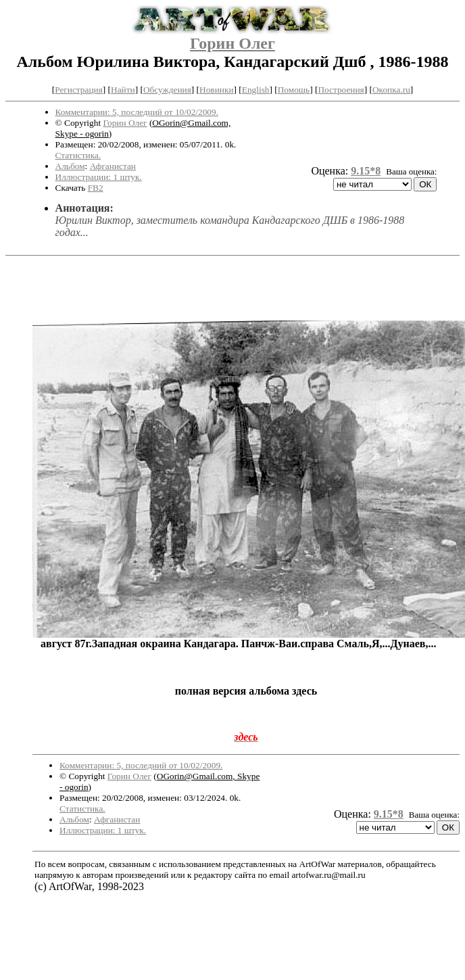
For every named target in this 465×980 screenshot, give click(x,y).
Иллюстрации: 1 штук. (99, 177)
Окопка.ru (391, 90)
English (256, 90)
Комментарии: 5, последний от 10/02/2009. (137, 112)
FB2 (96, 188)
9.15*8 (366, 171)
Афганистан (113, 166)
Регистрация (79, 90)
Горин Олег (232, 43)
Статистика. (78, 155)
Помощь (294, 90)
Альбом (70, 166)
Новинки (216, 90)
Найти (123, 90)
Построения (341, 90)
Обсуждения (167, 90)
